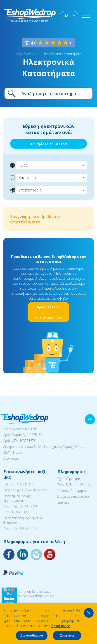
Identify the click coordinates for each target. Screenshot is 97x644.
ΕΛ (66, 16)
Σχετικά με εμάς (69, 479)
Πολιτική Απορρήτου (72, 491)
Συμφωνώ (67, 635)
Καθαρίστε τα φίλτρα (49, 144)
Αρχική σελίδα (26, 54)
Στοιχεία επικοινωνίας (74, 496)
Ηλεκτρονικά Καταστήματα (62, 54)
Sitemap (64, 502)
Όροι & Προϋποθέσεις (74, 485)
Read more (61, 626)
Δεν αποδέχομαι (32, 635)
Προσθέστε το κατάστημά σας (48, 312)
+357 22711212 (22, 484)
